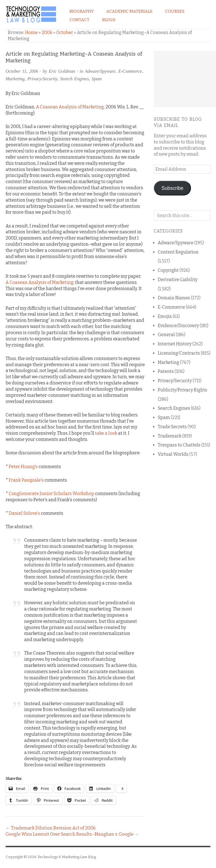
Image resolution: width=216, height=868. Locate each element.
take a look (106, 433)
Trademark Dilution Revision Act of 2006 (53, 828)
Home (31, 32)
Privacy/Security (42, 79)
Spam (97, 79)
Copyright (168, 270)
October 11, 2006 (22, 71)
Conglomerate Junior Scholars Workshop (51, 494)
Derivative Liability (178, 280)
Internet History (175, 344)
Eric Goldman (62, 71)
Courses (175, 11)
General (166, 335)
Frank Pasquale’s (26, 480)
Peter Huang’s (23, 467)
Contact (79, 20)
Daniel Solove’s (24, 513)
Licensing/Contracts (179, 353)
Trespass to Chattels (179, 445)
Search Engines (75, 79)
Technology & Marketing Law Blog (67, 857)
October (65, 32)
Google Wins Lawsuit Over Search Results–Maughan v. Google (70, 834)
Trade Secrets (172, 427)
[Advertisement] (185, 79)
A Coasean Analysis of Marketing (70, 107)
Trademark (170, 436)
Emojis (165, 316)
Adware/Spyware (100, 71)
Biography (82, 11)
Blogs (109, 20)
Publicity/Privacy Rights (183, 390)
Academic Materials (129, 11)
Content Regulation (178, 252)
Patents (166, 371)
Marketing (15, 79)
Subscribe (172, 188)
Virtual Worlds (173, 454)
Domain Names (174, 298)
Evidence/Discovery (178, 326)
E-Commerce (130, 71)
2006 (47, 32)
